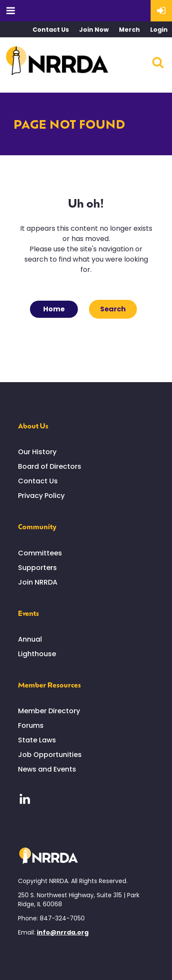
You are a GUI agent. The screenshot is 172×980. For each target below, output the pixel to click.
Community (37, 526)
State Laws (37, 740)
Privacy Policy (41, 496)
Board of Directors (50, 466)
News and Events (47, 769)
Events (28, 613)
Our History (37, 452)
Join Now (94, 30)
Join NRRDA (38, 582)
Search (158, 62)
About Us (33, 425)
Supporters (37, 568)
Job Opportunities (50, 755)
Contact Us (51, 30)
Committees (40, 553)
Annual (30, 639)
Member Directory (49, 711)
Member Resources (49, 684)
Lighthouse (37, 654)
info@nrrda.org (63, 932)
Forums (31, 725)
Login (159, 30)
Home (54, 309)
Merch (129, 30)
